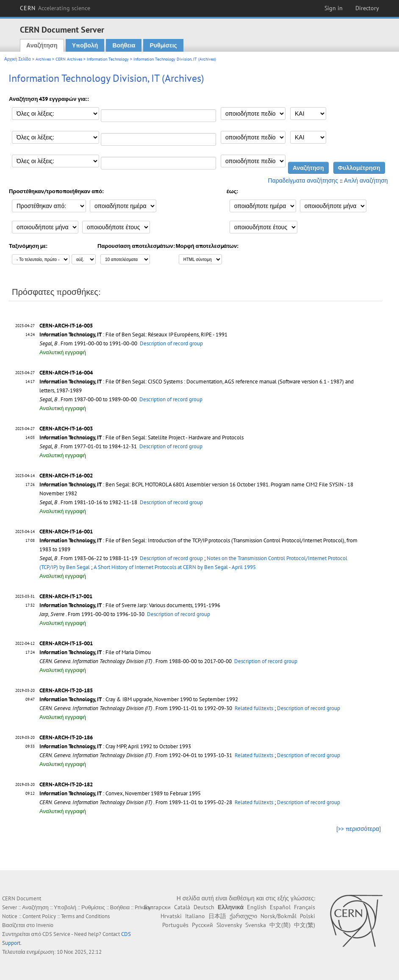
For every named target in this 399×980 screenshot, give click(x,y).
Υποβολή (85, 45)
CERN (55, 8)
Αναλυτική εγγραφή (63, 352)
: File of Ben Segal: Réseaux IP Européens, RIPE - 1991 (133, 335)
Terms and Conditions (85, 916)
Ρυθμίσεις (163, 45)
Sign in (334, 8)
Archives (43, 59)
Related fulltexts (254, 708)
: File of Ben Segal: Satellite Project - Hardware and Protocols (141, 437)
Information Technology (108, 59)
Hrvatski (171, 916)
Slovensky (229, 925)
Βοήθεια (124, 45)
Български (157, 907)
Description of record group (171, 343)
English (257, 907)
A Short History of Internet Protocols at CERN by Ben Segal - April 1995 (175, 567)
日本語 (217, 916)
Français (305, 907)
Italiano (195, 916)
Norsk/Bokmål (278, 916)
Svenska (256, 925)
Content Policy (39, 916)
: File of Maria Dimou (95, 652)
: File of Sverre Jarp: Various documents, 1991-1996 (130, 605)
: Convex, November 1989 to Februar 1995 (120, 793)
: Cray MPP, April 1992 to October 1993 (115, 746)
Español (280, 907)
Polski (308, 916)
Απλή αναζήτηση (366, 180)
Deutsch (204, 907)
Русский (202, 925)
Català (182, 907)
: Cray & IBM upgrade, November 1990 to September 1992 (139, 699)
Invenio (45, 925)
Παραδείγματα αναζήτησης (303, 180)
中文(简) (280, 925)
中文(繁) (305, 925)
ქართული (243, 916)
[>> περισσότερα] (359, 829)
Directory (367, 8)
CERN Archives (69, 59)
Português (175, 925)
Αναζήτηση (42, 45)
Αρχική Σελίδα (18, 59)
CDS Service (56, 934)
